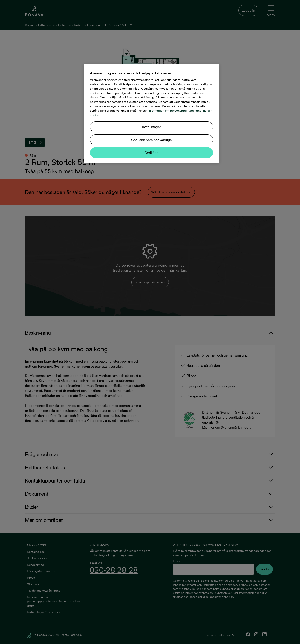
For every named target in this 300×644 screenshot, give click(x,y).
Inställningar (152, 127)
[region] (151, 114)
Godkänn (151, 153)
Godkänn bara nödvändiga (152, 140)
